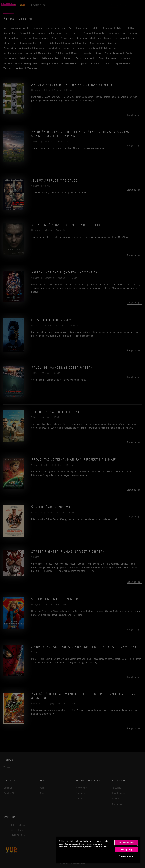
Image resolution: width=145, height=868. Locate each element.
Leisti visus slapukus (126, 843)
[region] (98, 850)
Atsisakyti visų (126, 849)
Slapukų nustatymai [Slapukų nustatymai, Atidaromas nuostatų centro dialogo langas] (126, 856)
